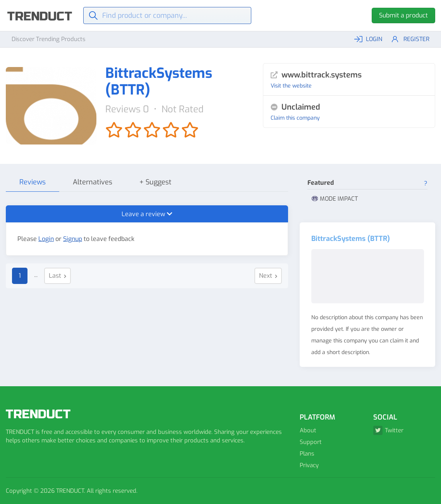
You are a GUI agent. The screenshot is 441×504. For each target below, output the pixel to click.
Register (411, 39)
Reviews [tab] (33, 182)
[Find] (167, 15)
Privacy (309, 465)
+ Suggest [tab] (155, 182)
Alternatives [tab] (93, 182)
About (308, 430)
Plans (307, 454)
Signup (73, 239)
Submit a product (403, 15)
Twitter (388, 430)
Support (311, 442)
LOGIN (368, 39)
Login (46, 239)
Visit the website (291, 86)
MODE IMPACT (335, 199)
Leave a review (147, 214)
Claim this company (295, 118)
